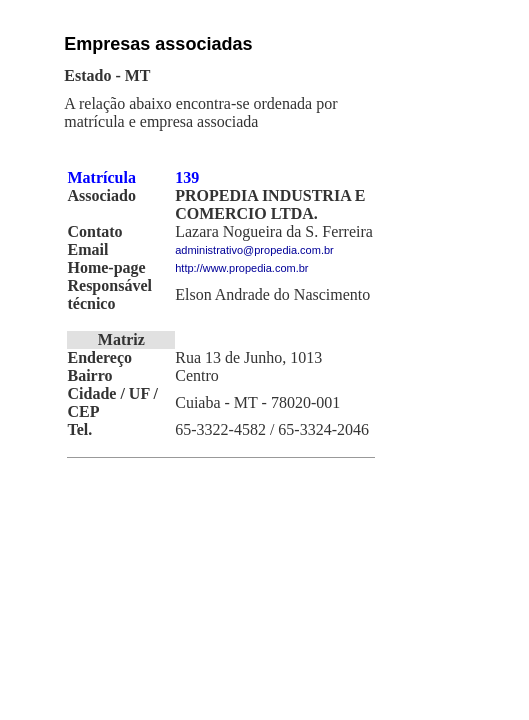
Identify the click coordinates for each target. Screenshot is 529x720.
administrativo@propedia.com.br (254, 250)
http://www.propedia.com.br (241, 268)
